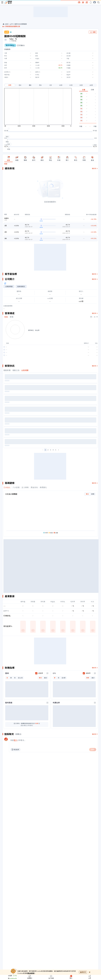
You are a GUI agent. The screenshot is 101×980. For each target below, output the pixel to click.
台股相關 (25, 370)
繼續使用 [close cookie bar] (83, 972)
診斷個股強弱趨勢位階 (13, 26)
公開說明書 (9, 286)
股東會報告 (21, 286)
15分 (71, 85)
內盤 (81, 126)
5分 (51, 85)
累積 (93, 494)
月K (40, 85)
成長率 (41, 673)
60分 (91, 85)
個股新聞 (7, 370)
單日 (87, 494)
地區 (6, 317)
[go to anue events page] (91, 2)
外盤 (95, 126)
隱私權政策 (31, 973)
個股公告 (16, 370)
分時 (10, 85)
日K (20, 85)
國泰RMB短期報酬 (21, 24)
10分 (61, 85)
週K (30, 85)
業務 (12, 317)
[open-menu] (2, 2)
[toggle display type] (47, 673)
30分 (81, 85)
